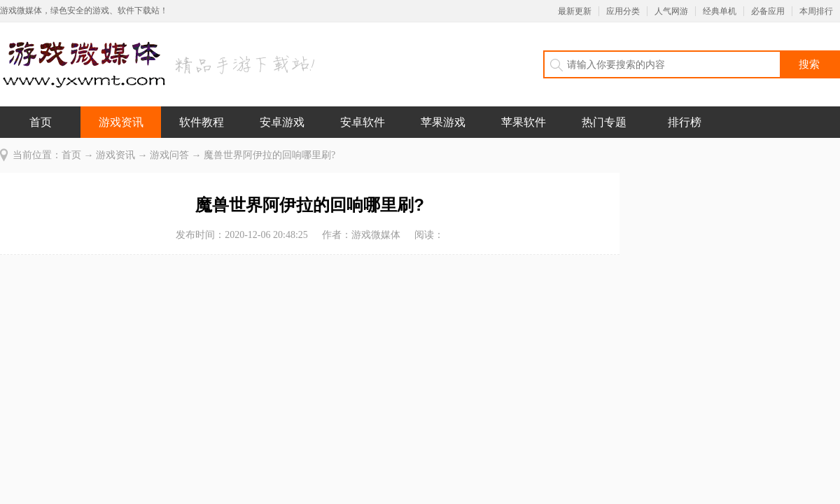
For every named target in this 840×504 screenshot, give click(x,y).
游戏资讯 (121, 122)
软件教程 (202, 122)
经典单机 (720, 11)
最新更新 (575, 11)
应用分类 (623, 11)
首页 (41, 122)
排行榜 (685, 122)
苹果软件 (524, 122)
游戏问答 (169, 155)
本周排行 (816, 11)
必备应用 (768, 11)
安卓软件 (363, 122)
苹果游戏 (443, 122)
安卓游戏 (282, 122)
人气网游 (671, 11)
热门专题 (604, 122)
